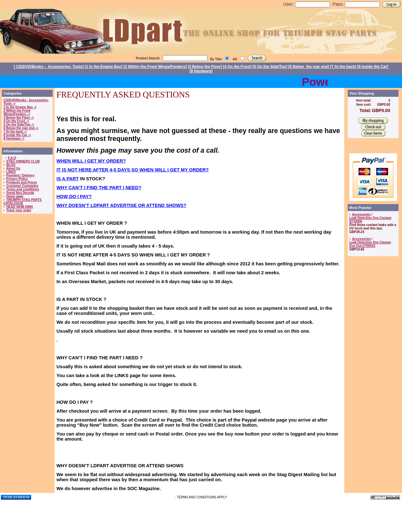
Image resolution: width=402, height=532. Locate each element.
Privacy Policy (17, 179)
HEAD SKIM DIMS (20, 207)
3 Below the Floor (205, 67)
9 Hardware (201, 71)
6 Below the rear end (309, 67)
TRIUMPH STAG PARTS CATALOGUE (23, 202)
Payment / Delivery (20, 175)
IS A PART (68, 179)
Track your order (19, 210)
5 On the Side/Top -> (19, 125)
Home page (15, 196)
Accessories (361, 214)
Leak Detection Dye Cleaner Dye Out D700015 (370, 244)
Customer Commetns (22, 186)
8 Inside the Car (373, 67)
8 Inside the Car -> (17, 135)
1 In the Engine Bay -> (20, 107)
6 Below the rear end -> (21, 128)
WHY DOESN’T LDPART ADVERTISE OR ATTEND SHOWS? (121, 205)
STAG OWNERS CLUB (23, 161)
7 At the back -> (15, 132)
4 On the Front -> (16, 121)
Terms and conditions (23, 189)
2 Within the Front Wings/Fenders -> (17, 112)
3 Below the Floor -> (19, 118)
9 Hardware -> (14, 139)
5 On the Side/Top (270, 67)
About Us (13, 168)
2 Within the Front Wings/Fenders (155, 67)
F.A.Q (12, 158)
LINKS (11, 172)
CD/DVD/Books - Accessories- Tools (49, 67)
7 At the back (343, 67)
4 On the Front (237, 67)
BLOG (11, 165)
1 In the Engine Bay (104, 67)
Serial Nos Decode (20, 193)
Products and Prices (22, 182)
